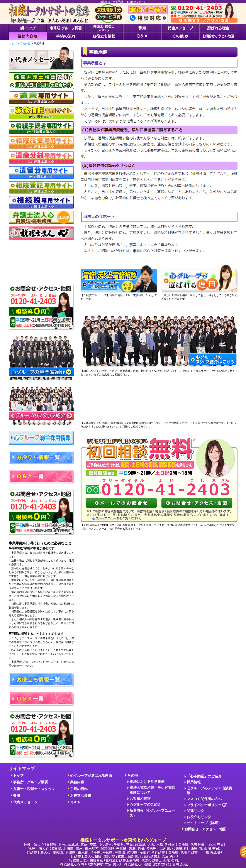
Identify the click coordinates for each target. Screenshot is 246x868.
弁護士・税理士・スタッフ (34, 789)
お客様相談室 (140, 799)
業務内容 (25, 44)
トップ (13, 44)
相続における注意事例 (147, 782)
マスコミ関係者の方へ (204, 799)
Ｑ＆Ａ (75, 802)
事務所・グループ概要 (31, 782)
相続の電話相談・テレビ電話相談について (152, 790)
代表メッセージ (25, 802)
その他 (133, 776)
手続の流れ (79, 789)
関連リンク (195, 811)
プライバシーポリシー (207, 805)
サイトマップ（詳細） (204, 823)
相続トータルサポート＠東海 (124, 852)
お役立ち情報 (81, 796)
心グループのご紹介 (145, 805)
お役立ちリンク (199, 817)
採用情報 (194, 782)
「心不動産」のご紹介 (204, 776)
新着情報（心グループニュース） (152, 813)
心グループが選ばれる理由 (91, 776)
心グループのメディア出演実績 (209, 791)
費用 (17, 796)
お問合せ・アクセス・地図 (205, 829)
